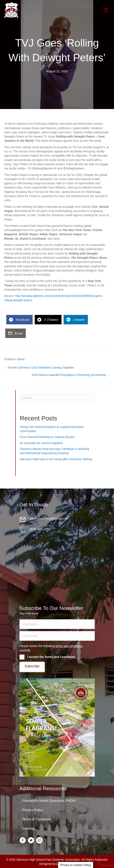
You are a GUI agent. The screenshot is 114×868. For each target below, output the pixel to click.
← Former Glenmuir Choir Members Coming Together (39, 368)
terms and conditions (69, 646)
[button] (32, 666)
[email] (57, 636)
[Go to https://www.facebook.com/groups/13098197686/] (23, 841)
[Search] (57, 398)
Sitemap (29, 828)
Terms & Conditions (37, 819)
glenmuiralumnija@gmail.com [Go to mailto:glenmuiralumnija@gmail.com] (49, 518)
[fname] (57, 624)
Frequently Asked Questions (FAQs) (49, 801)
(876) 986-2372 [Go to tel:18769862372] (40, 529)
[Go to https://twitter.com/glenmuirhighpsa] (31, 841)
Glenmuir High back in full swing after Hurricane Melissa (56, 459)
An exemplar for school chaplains (41, 443)
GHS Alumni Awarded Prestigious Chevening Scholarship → (71, 375)
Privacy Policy (33, 810)
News (21, 359)
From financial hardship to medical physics (47, 437)
